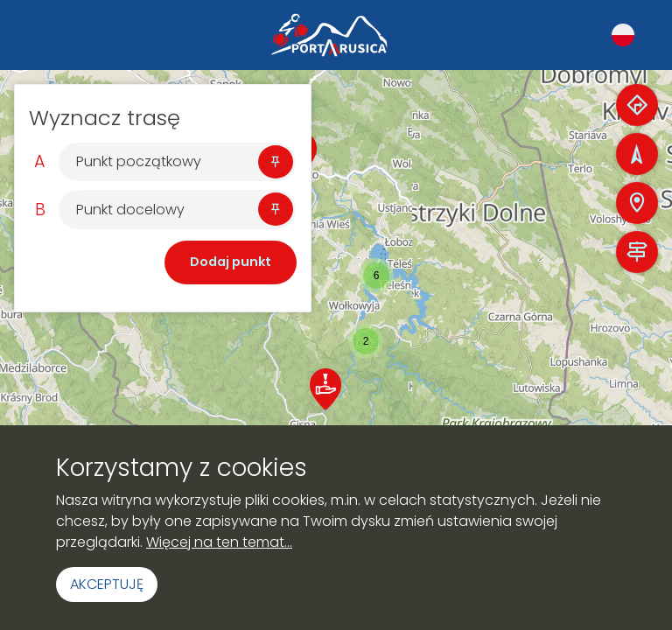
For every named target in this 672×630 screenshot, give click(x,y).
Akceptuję (107, 584)
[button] (366, 341)
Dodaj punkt (231, 262)
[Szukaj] (162, 162)
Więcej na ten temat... (219, 542)
